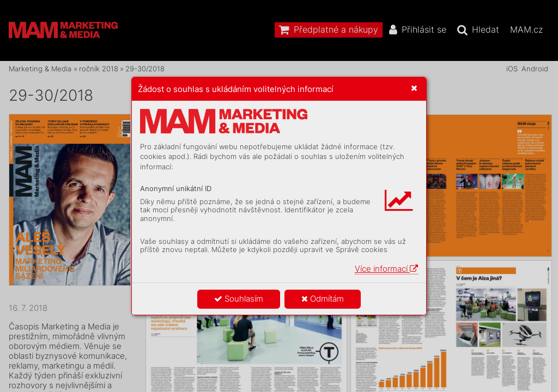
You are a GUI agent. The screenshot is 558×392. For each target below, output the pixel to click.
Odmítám (323, 299)
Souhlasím (239, 299)
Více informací (386, 269)
